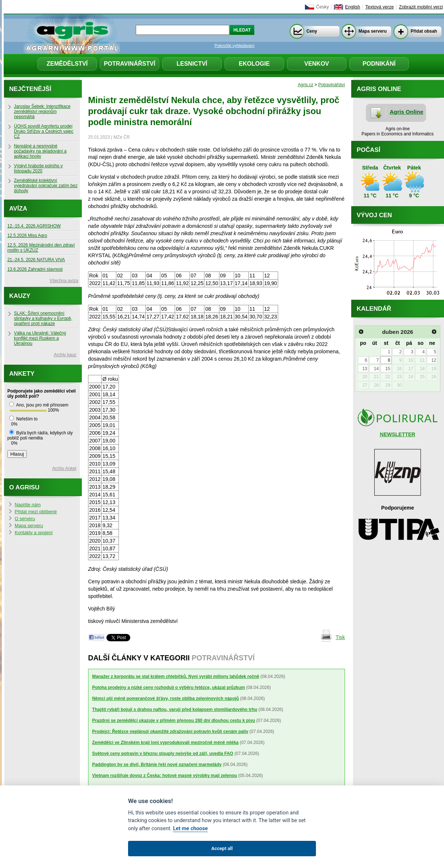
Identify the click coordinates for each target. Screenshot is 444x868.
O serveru (25, 519)
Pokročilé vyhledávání (235, 45)
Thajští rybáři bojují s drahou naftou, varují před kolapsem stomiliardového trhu (175, 710)
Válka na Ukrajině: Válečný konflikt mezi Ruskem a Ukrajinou (40, 338)
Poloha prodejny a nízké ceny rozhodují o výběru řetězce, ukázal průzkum (168, 688)
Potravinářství (130, 64)
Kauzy (20, 296)
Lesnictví (192, 64)
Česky (322, 7)
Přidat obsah (424, 31)
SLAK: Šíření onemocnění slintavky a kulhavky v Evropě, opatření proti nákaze (43, 318)
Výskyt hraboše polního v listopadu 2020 (38, 168)
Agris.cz (305, 85)
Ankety (22, 374)
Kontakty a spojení (34, 533)
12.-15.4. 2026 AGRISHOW (34, 226)
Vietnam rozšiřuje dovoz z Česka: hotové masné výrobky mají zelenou (165, 776)
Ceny (312, 31)
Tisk (340, 637)
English (352, 7)
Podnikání (379, 64)
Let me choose (190, 829)
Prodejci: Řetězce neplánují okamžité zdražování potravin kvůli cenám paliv (170, 732)
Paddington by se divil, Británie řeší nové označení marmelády (157, 765)
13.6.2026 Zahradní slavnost (35, 269)
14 (376, 369)
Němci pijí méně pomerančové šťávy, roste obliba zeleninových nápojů (165, 699)
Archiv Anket (64, 468)
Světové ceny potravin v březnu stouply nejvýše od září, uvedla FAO (163, 754)
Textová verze (380, 7)
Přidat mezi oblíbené (36, 512)
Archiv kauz (65, 355)
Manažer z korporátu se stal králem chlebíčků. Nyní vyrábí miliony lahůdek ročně (176, 676)
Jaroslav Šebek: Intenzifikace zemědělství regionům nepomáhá (42, 112)
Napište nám (28, 505)
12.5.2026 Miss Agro (27, 236)
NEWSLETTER (397, 434)
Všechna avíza (64, 281)
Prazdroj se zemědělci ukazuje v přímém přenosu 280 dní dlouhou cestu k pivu (174, 721)
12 (434, 360)
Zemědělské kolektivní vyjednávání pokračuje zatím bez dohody (46, 186)
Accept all (222, 848)
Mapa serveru (373, 31)
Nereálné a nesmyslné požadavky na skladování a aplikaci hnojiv (40, 151)
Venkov (317, 64)
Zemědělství (67, 64)
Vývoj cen (374, 215)
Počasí (368, 150)
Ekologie (254, 64)
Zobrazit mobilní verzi (421, 7)
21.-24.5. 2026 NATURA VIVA (36, 260)
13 (365, 369)
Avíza (18, 209)
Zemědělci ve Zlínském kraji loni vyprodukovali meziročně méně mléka (165, 743)
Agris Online (407, 112)
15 (388, 369)
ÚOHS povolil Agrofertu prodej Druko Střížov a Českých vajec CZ (44, 131)
